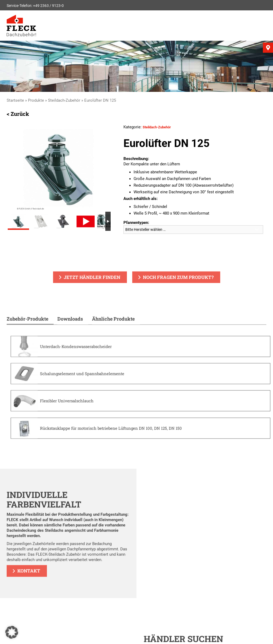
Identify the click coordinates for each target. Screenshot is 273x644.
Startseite (15, 100)
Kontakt (29, 577)
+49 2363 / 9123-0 (48, 6)
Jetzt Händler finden (92, 278)
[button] (12, 632)
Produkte (36, 100)
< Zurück (18, 114)
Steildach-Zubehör (64, 100)
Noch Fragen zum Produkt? (178, 278)
